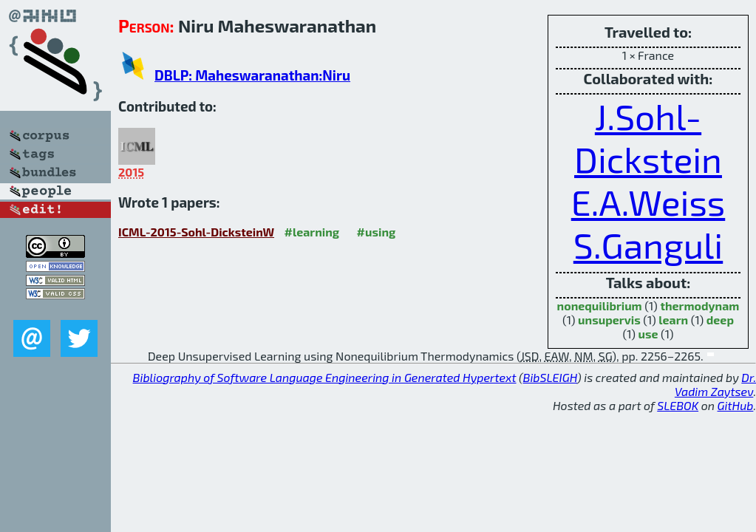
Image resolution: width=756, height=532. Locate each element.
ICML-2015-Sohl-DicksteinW (196, 232)
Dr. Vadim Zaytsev (715, 384)
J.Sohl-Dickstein (648, 137)
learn (673, 320)
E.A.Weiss (648, 202)
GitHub (736, 405)
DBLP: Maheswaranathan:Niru (252, 75)
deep (720, 320)
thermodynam (699, 306)
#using (377, 232)
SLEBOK (678, 405)
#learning (312, 232)
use (648, 334)
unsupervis (609, 320)
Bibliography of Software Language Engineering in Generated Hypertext (325, 377)
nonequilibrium (600, 306)
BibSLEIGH (550, 377)
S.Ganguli (648, 245)
